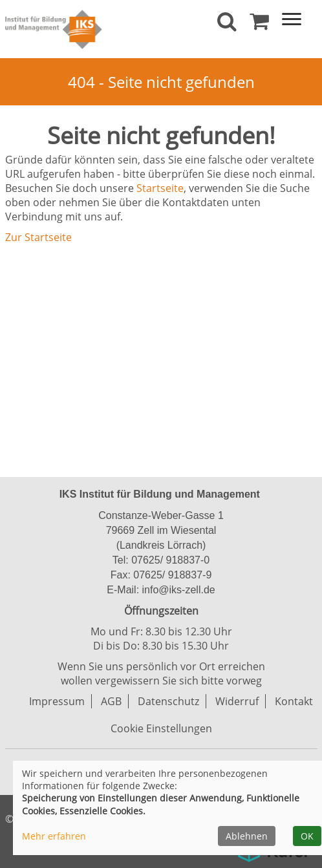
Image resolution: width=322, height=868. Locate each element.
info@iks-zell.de (177, 590)
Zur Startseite (38, 237)
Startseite (160, 188)
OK (307, 836)
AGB (111, 701)
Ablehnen (247, 836)
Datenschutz (168, 701)
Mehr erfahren (54, 836)
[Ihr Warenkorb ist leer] (259, 25)
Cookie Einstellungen (161, 728)
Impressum (57, 701)
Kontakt (294, 701)
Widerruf (237, 701)
